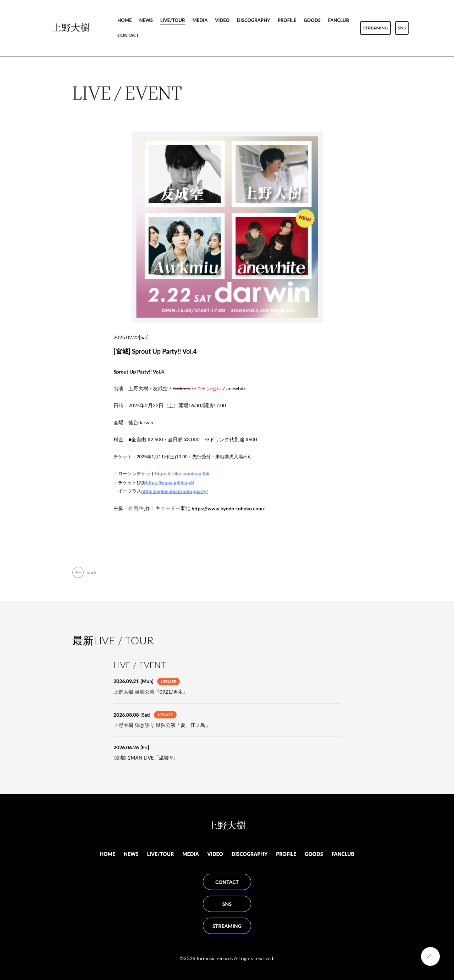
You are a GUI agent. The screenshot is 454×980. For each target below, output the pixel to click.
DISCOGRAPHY (254, 20)
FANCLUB (339, 20)
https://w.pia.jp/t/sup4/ (170, 483)
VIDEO (222, 20)
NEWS (146, 20)
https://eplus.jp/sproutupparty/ (175, 491)
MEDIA (200, 20)
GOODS (312, 20)
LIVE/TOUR (173, 20)
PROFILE (287, 20)
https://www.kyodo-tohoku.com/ (228, 508)
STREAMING (376, 28)
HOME (124, 20)
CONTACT (128, 35)
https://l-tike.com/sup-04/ (182, 474)
